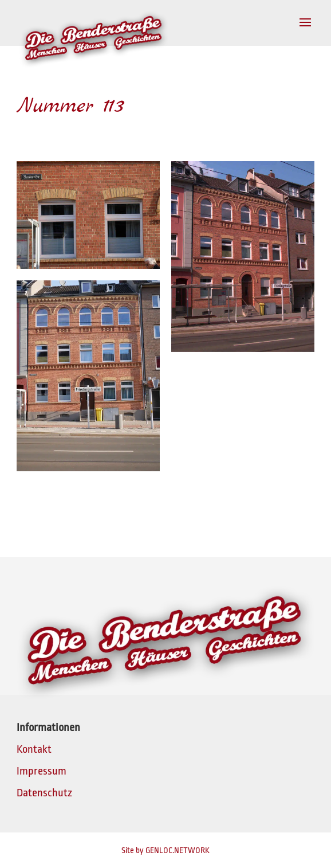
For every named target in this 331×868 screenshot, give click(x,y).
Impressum (42, 771)
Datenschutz (44, 793)
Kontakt (34, 749)
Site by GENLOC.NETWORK (165, 850)
